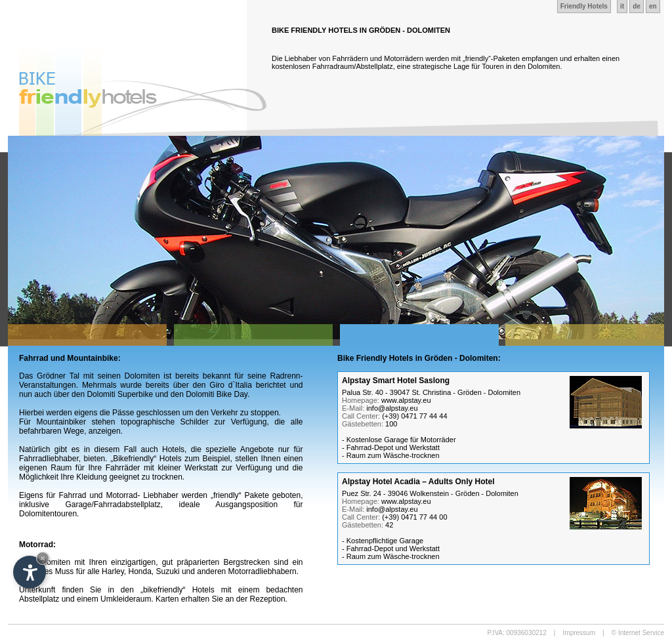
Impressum (579, 633)
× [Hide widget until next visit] (43, 558)
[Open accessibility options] (30, 572)
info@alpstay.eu (392, 408)
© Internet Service (638, 633)
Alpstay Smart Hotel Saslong (396, 381)
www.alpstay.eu (406, 400)
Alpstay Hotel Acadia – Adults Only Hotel (418, 482)
